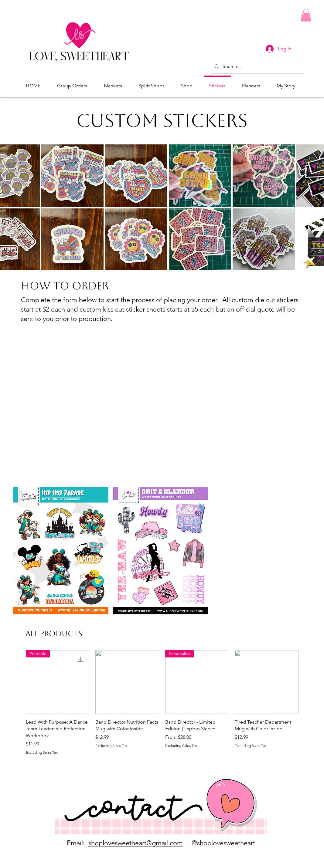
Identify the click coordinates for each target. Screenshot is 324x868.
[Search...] (256, 67)
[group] (162, 703)
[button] (306, 15)
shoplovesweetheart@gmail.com (136, 843)
